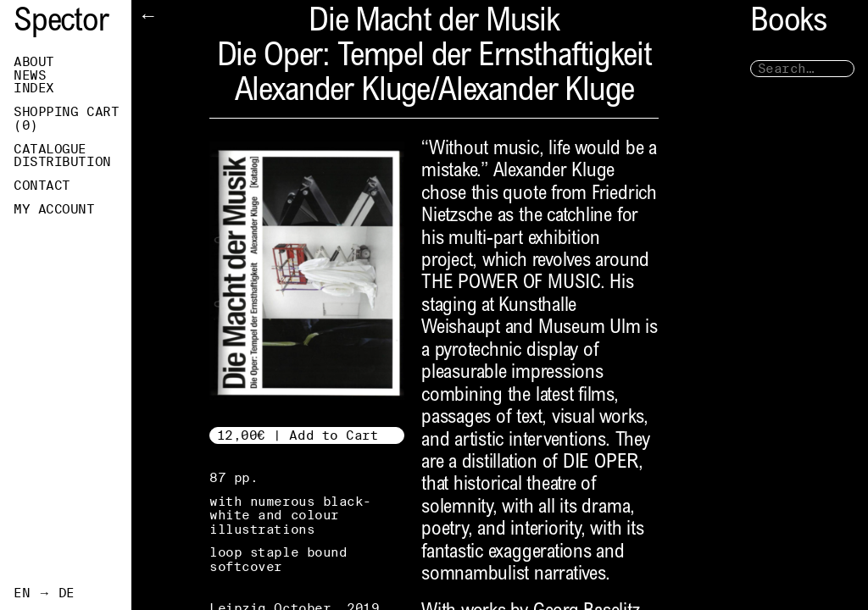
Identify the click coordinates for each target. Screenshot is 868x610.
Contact (42, 186)
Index (34, 88)
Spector (61, 23)
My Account (54, 209)
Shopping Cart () (66, 119)
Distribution (62, 162)
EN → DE (44, 593)
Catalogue (50, 149)
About (34, 62)
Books (788, 23)
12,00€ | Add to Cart (298, 435)
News (30, 75)
